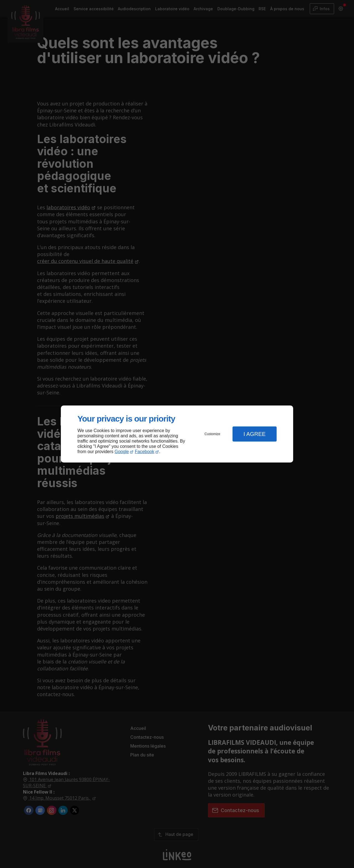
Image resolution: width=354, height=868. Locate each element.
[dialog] (177, 434)
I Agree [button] (254, 434)
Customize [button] (213, 434)
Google (122, 452)
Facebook (145, 452)
